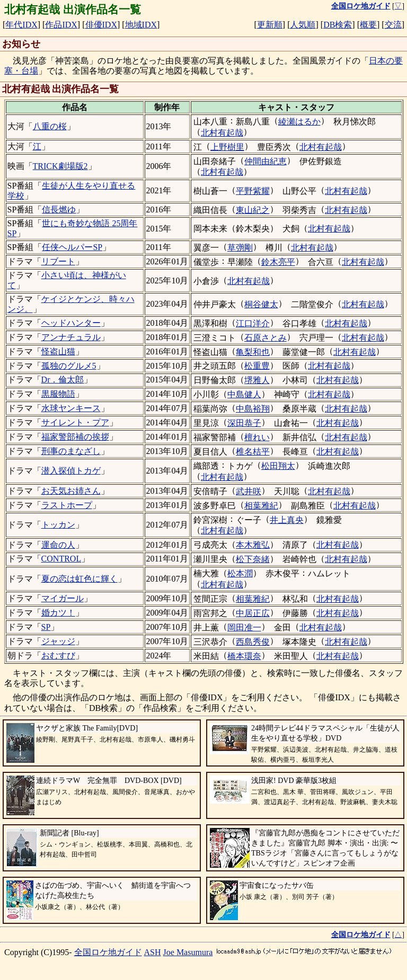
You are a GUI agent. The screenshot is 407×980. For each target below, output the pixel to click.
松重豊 (257, 366)
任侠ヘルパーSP (72, 247)
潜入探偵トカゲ (71, 471)
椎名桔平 (253, 452)
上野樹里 (227, 147)
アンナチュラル (71, 337)
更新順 (270, 25)
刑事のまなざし (71, 451)
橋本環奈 (244, 656)
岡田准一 (244, 627)
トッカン (58, 525)
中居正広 (253, 613)
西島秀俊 (253, 642)
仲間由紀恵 (266, 161)
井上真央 (287, 520)
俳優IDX (101, 25)
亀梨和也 (253, 352)
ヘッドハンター (71, 323)
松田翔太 (278, 466)
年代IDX (21, 25)
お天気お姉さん (71, 491)
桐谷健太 (261, 304)
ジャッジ (58, 641)
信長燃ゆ (59, 210)
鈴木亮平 (278, 262)
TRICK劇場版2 (60, 166)
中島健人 (244, 394)
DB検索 (338, 25)
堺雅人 (257, 380)
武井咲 (249, 491)
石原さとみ (266, 338)
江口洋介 (253, 323)
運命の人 (58, 545)
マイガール (63, 598)
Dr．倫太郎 (63, 380)
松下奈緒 (253, 559)
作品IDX (61, 25)
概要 (368, 25)
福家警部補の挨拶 (75, 437)
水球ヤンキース (71, 408)
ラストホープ (67, 505)
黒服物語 (58, 394)
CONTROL (61, 559)
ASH (153, 952)
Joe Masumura (188, 952)
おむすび (58, 656)
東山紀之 (253, 210)
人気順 (303, 25)
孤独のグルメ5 (69, 366)
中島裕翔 (253, 409)
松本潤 (240, 573)
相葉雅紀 (261, 506)
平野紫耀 (253, 191)
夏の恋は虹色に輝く (79, 579)
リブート (58, 261)
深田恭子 (244, 423)
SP (46, 627)
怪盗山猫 (58, 351)
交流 (393, 25)
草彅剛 (240, 248)
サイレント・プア (75, 422)
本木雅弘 (253, 545)
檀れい (257, 437)
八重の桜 (50, 126)
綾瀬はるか (299, 122)
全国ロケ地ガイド (108, 952)
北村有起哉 (222, 133)
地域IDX (141, 25)
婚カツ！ (58, 613)
